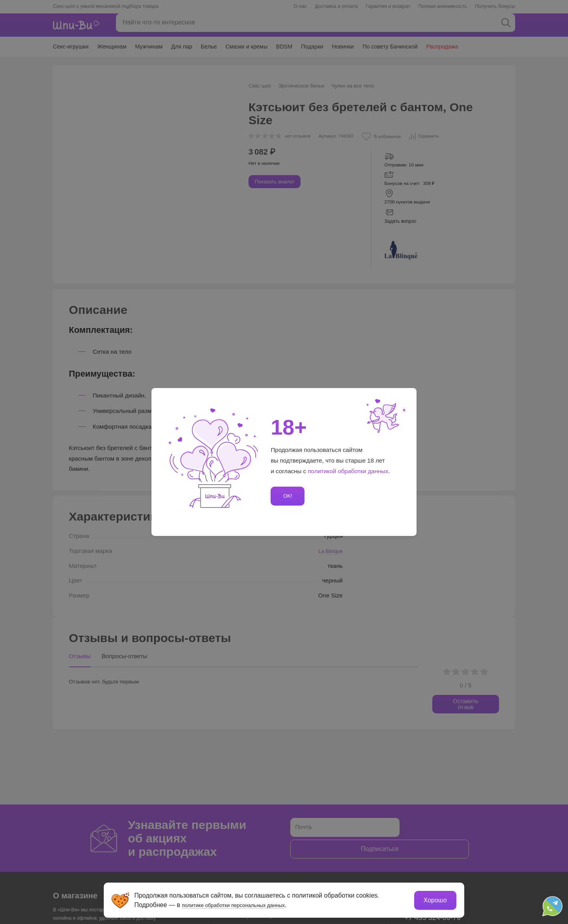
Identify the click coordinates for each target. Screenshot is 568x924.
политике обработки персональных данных (247, 903)
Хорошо (434, 899)
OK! (286, 496)
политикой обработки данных (348, 471)
